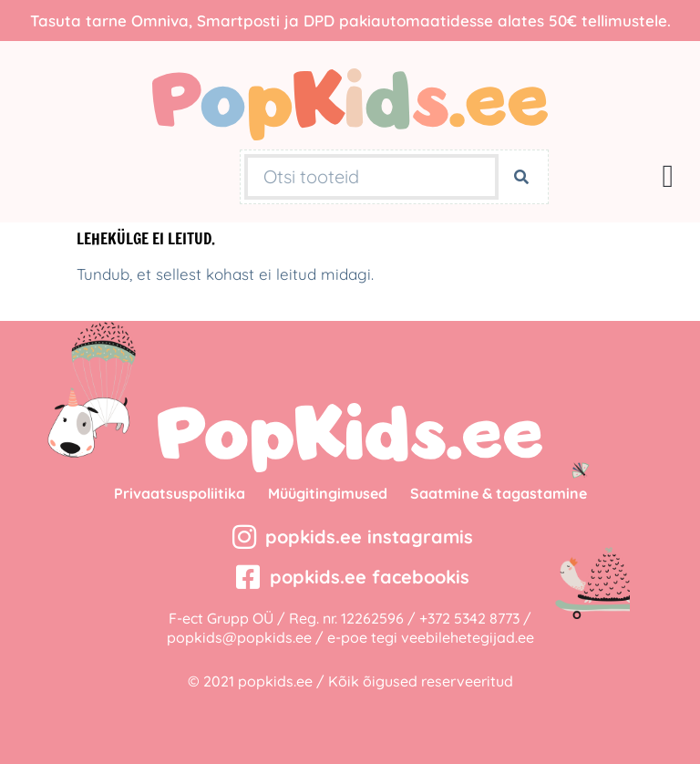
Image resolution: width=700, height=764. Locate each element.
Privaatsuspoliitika (180, 493)
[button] (668, 176)
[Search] (521, 177)
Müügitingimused (328, 493)
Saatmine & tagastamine (499, 493)
